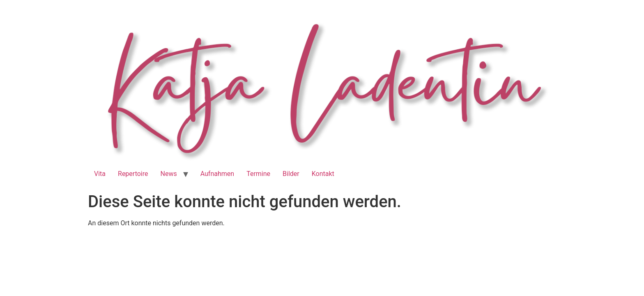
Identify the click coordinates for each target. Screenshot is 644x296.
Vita (100, 174)
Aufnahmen (217, 174)
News (169, 174)
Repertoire (133, 174)
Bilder (291, 174)
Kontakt (323, 174)
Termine (258, 174)
